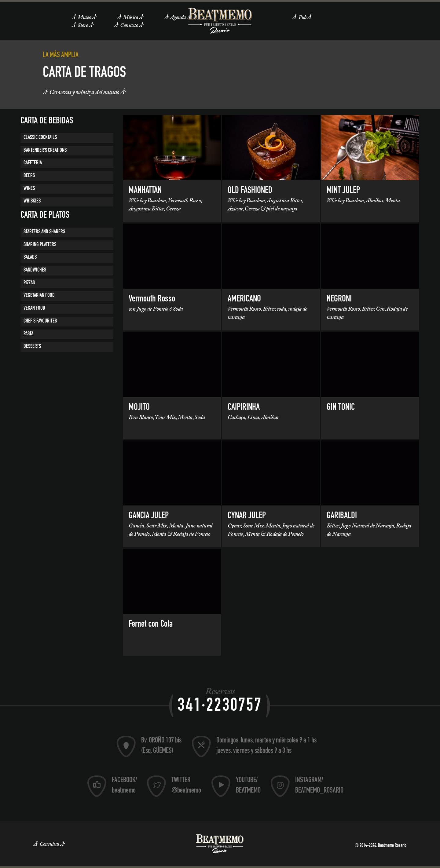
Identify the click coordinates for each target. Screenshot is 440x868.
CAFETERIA (33, 163)
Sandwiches (35, 270)
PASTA (28, 334)
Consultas (49, 844)
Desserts (32, 347)
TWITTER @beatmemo (186, 786)
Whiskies (32, 201)
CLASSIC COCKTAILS (40, 138)
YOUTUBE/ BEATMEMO (248, 786)
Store (83, 26)
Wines (29, 189)
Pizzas (29, 283)
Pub (302, 18)
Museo (84, 18)
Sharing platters (40, 245)
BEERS (29, 176)
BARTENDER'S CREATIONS (45, 151)
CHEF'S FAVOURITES (40, 321)
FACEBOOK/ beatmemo (124, 786)
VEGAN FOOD (34, 308)
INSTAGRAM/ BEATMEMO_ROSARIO (319, 786)
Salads (30, 257)
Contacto (129, 26)
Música (130, 18)
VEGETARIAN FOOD (39, 296)
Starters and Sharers (44, 232)
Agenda (178, 18)
